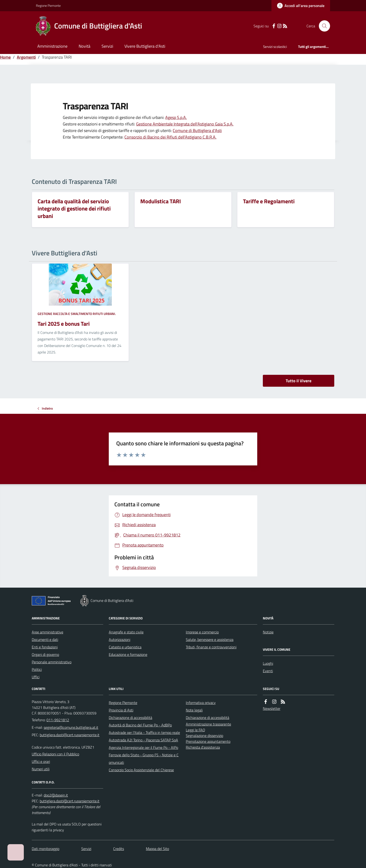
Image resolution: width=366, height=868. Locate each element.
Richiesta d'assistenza (203, 747)
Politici (37, 669)
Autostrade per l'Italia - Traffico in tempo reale (144, 732)
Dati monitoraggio (46, 849)
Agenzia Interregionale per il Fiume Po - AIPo (143, 747)
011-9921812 (58, 720)
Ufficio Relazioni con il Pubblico (55, 754)
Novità (84, 46)
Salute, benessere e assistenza (210, 639)
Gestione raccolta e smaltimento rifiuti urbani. (77, 314)
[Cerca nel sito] (323, 26)
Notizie (268, 632)
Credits (119, 849)
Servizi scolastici (275, 47)
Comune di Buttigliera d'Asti (197, 130)
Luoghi (268, 663)
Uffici (36, 677)
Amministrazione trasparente (208, 724)
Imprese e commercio (202, 632)
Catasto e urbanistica (125, 647)
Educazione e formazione (128, 654)
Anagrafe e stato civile (126, 632)
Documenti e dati (45, 639)
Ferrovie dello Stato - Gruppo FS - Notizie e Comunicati (144, 759)
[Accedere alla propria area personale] (301, 6)
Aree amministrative (48, 632)
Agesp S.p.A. (176, 117)
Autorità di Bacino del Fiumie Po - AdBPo (140, 725)
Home (5, 57)
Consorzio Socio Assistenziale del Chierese (141, 770)
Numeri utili (41, 769)
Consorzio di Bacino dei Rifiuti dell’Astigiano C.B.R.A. (170, 137)
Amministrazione (52, 46)
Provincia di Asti (121, 710)
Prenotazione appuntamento (208, 741)
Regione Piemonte (48, 5)
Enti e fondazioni (45, 647)
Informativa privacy (201, 703)
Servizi (107, 46)
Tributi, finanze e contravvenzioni (211, 647)
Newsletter (272, 708)
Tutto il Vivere (299, 381)
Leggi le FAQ (195, 730)
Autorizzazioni (120, 639)
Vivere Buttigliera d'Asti (145, 46)
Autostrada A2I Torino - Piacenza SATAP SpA (143, 740)
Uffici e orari (41, 761)
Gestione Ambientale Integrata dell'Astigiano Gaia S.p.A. (185, 124)
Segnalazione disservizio (204, 736)
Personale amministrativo (52, 662)
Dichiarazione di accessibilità (130, 718)
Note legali (194, 710)
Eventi (268, 671)
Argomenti (26, 57)
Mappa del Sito (157, 849)
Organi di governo (45, 654)
